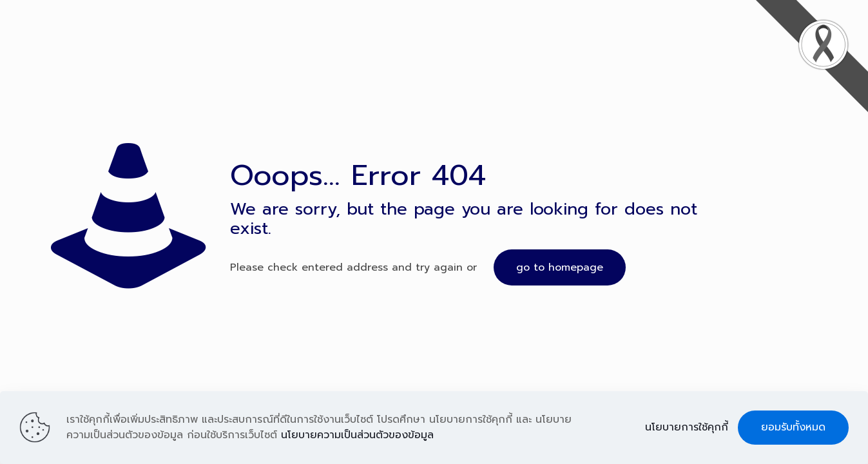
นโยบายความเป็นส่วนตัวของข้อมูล (357, 435)
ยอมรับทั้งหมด (793, 427)
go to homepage (560, 267)
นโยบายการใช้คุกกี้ (687, 427)
